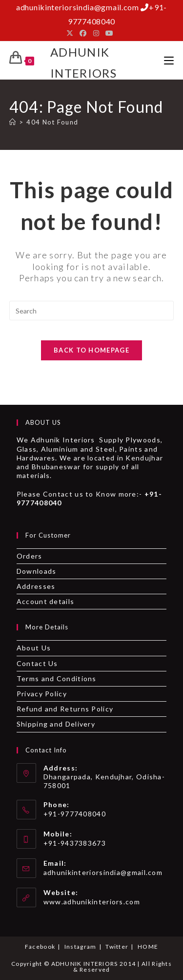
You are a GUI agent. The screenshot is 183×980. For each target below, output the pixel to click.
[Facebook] (83, 33)
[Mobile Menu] (169, 60)
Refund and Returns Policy (65, 709)
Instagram (81, 947)
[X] (71, 33)
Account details (46, 601)
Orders (30, 556)
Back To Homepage (91, 350)
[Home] (13, 122)
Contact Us (37, 663)
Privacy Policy (42, 694)
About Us (34, 648)
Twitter (117, 947)
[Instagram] (96, 33)
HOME (148, 947)
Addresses (36, 586)
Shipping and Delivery (56, 724)
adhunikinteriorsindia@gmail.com (103, 872)
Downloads (37, 571)
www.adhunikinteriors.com (92, 902)
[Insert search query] (92, 311)
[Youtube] (110, 33)
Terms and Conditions (57, 678)
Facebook (40, 947)
